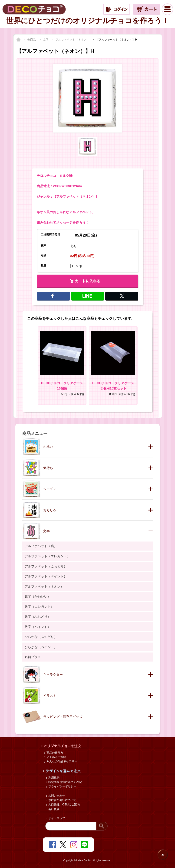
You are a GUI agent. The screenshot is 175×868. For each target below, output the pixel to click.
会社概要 (54, 809)
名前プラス (33, 657)
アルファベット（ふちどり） (46, 566)
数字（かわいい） (38, 596)
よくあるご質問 (56, 757)
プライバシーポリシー (62, 786)
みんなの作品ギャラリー (61, 761)
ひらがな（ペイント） (41, 647)
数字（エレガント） (39, 607)
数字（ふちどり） (38, 617)
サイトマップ (56, 818)
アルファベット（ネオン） (73, 40)
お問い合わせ (56, 796)
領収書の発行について (62, 800)
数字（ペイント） (38, 627)
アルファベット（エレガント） (47, 556)
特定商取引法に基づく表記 (65, 782)
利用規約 (54, 778)
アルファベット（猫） (41, 546)
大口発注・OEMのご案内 (64, 805)
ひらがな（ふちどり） (41, 637)
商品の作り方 (54, 753)
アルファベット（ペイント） (46, 576)
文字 (46, 40)
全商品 (32, 40)
